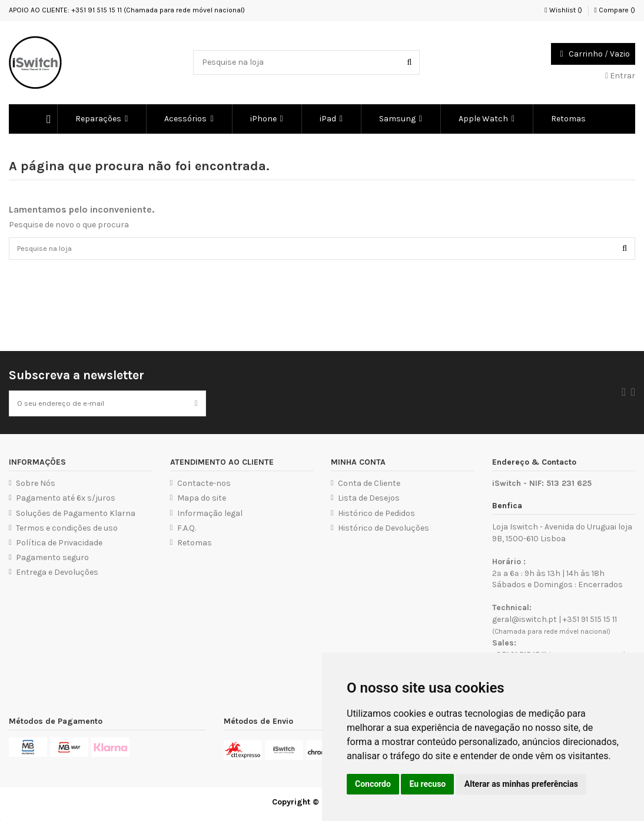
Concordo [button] (373, 784)
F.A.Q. (187, 532)
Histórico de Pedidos (376, 517)
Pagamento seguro (52, 562)
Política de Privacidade (59, 547)
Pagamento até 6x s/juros (66, 503)
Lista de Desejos (369, 503)
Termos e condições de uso (67, 532)
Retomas (195, 547)
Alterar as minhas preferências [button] (521, 784)
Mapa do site (202, 503)
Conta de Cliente (369, 488)
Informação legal (210, 517)
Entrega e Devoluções (57, 577)
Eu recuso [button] (427, 784)
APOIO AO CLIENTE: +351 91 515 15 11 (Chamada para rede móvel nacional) (127, 10)
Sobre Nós (36, 488)
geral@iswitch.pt (525, 624)
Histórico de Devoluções (384, 532)
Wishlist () (563, 10)
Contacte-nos (204, 488)
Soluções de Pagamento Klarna (76, 517)
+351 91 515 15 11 (590, 624)
